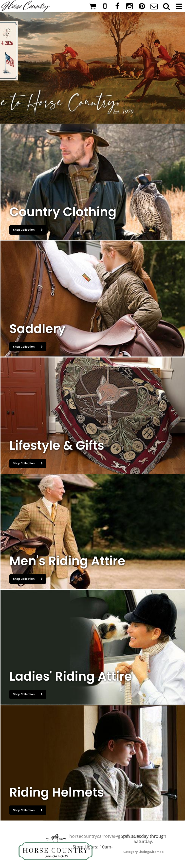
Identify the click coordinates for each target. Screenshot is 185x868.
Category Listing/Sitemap (143, 852)
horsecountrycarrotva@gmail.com (105, 836)
